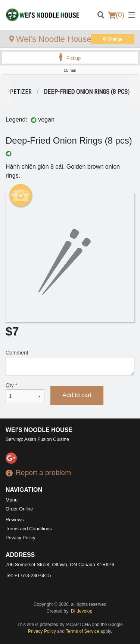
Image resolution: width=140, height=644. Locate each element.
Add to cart (77, 395)
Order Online (19, 509)
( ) (116, 15)
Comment (70, 363)
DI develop (82, 611)
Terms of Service (82, 631)
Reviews (15, 520)
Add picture (21, 195)
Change (113, 39)
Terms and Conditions (29, 529)
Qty (25, 393)
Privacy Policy (21, 538)
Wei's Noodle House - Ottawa (67, 39)
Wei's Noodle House (39, 430)
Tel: (28, 575)
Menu (12, 500)
